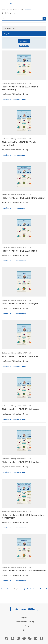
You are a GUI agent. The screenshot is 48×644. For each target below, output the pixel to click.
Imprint (24, 618)
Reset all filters (24, 45)
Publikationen (28, 9)
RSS (24, 630)
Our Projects (5, 9)
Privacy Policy (24, 626)
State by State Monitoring (16, 9)
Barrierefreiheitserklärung (24, 622)
